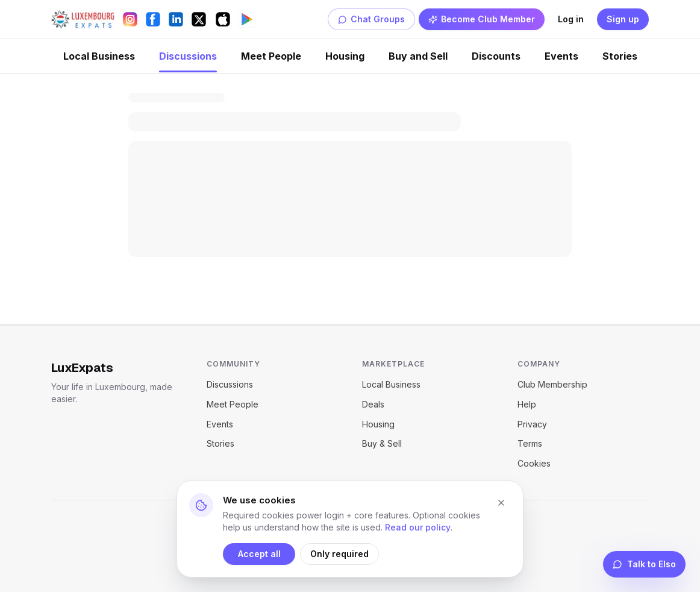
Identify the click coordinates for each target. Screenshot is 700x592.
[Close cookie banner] (501, 503)
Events (561, 56)
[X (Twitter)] (199, 19)
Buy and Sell (418, 56)
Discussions (188, 56)
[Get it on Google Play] (247, 19)
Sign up (623, 19)
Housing (345, 56)
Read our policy (418, 527)
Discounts (496, 56)
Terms (530, 443)
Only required (339, 554)
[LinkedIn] (176, 19)
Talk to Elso (644, 564)
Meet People (271, 56)
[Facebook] (153, 19)
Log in (571, 19)
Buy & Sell (382, 443)
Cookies (534, 463)
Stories (620, 56)
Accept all (259, 554)
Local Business (99, 56)
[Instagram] (130, 19)
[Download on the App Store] (223, 19)
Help (527, 404)
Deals (373, 404)
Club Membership (552, 384)
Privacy (532, 424)
